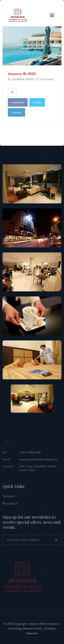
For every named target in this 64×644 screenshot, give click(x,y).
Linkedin (16, 112)
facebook (10, 505)
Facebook (18, 102)
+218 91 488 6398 (30, 454)
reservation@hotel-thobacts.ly (38, 461)
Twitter (37, 102)
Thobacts (8, 498)
